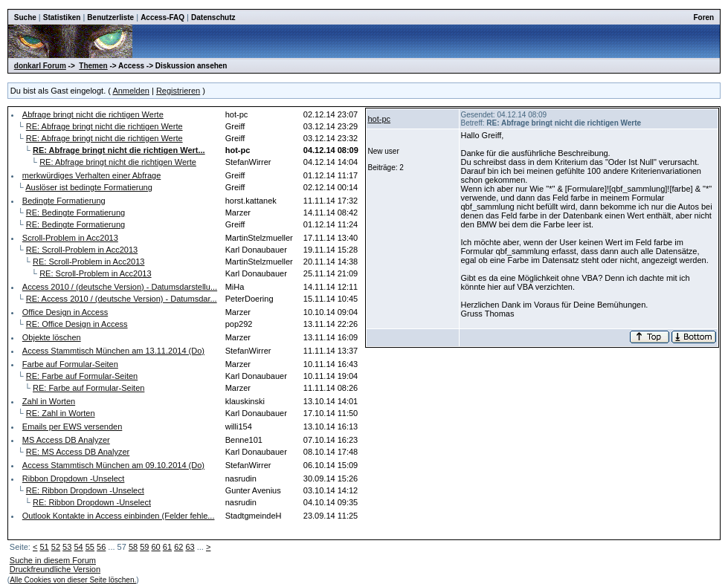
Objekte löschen (52, 337)
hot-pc (380, 119)
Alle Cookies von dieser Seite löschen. (73, 580)
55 (90, 547)
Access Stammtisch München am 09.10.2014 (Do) (113, 465)
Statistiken (62, 17)
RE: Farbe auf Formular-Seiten (82, 376)
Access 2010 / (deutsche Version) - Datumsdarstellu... (120, 287)
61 (167, 547)
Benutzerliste (110, 17)
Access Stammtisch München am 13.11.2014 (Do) (113, 351)
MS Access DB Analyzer (66, 440)
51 (44, 547)
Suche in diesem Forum (53, 560)
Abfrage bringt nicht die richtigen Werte (93, 114)
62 (178, 547)
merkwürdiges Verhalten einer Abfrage (92, 175)
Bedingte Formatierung (64, 201)
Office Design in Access (65, 312)
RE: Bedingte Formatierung (75, 212)
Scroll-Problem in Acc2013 (70, 238)
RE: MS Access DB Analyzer (78, 452)
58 (133, 547)
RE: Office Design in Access (77, 324)
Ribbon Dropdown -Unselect (74, 478)
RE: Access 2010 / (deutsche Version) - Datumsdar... (122, 299)
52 (56, 547)
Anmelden (131, 91)
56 (101, 547)
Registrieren (178, 91)
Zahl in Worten (49, 401)
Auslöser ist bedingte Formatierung (89, 187)
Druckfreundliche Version (55, 569)
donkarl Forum (40, 66)
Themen (93, 66)
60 (156, 547)
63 (190, 547)
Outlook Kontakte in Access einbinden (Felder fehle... (119, 516)
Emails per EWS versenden (73, 426)
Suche (25, 17)
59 (144, 547)
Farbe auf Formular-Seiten (70, 364)
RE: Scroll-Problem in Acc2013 (82, 250)
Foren (703, 17)
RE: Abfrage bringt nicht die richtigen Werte (104, 126)
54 (78, 547)
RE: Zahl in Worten (61, 413)
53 (67, 547)
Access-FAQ (162, 17)
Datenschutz (213, 17)
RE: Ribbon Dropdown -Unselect (85, 490)
